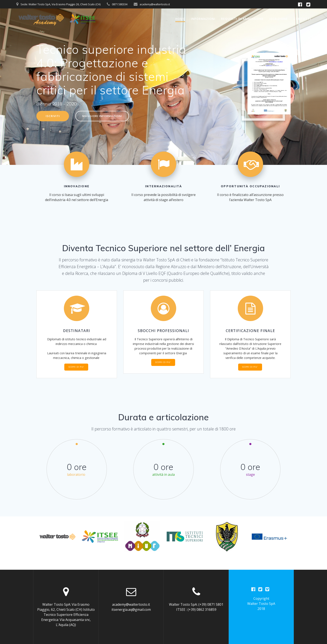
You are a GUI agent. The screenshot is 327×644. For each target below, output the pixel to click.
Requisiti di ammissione (242, 19)
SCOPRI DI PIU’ (76, 375)
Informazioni (203, 19)
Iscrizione (279, 19)
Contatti (302, 19)
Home (180, 19)
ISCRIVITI (53, 116)
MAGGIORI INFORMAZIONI (104, 116)
